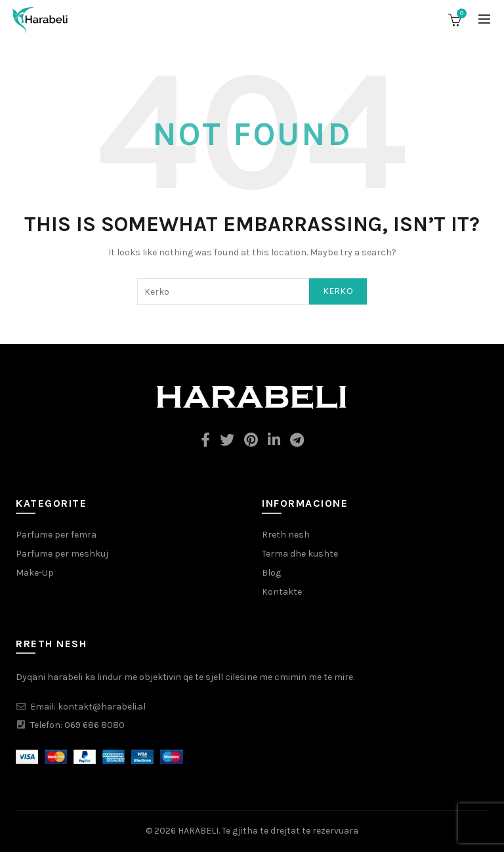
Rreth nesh (286, 535)
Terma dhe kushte (300, 554)
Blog (271, 573)
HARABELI (198, 831)
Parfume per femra (56, 535)
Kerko (338, 291)
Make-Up (35, 573)
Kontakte (282, 592)
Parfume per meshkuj (62, 554)
